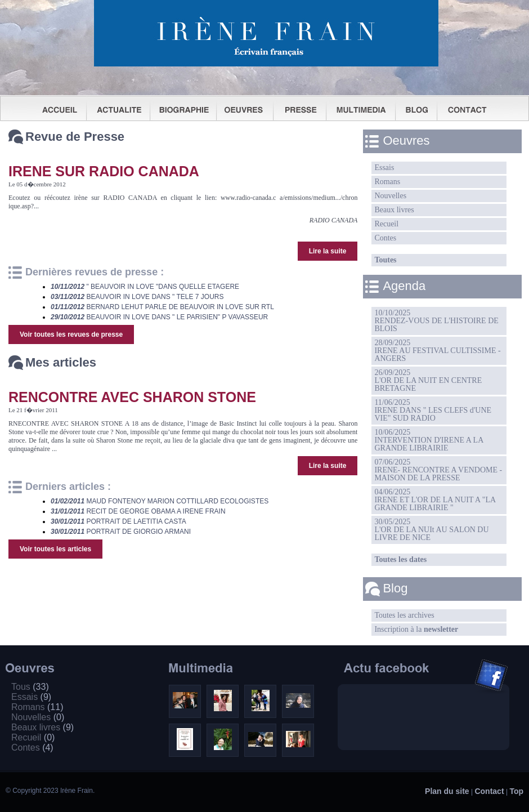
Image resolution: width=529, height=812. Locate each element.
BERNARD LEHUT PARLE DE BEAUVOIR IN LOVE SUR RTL (162, 307)
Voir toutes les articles (55, 549)
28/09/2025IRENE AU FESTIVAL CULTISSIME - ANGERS (437, 351)
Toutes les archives (404, 615)
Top (516, 791)
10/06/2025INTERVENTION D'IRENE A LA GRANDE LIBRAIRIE (429, 440)
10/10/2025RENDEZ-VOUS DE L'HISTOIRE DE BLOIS (436, 321)
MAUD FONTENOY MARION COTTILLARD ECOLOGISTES (160, 501)
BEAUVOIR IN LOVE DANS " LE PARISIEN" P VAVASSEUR (159, 317)
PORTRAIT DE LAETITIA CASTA (118, 521)
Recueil (386, 224)
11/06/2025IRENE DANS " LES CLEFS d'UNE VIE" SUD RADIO (433, 410)
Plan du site (447, 791)
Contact (489, 791)
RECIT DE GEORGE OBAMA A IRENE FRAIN (138, 511)
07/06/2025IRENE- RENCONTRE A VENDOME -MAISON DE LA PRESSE (438, 470)
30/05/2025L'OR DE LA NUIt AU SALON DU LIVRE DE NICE (431, 530)
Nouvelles (390, 196)
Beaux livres (394, 210)
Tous (30, 687)
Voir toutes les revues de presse (71, 334)
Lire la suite (328, 251)
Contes (385, 238)
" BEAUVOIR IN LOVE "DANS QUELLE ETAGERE (145, 287)
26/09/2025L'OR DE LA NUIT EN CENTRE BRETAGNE (428, 380)
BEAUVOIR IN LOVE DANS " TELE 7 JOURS (137, 297)
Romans (387, 182)
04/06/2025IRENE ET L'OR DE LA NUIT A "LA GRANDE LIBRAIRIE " (435, 500)
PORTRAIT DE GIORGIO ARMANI (121, 532)
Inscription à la (416, 629)
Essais (384, 168)
